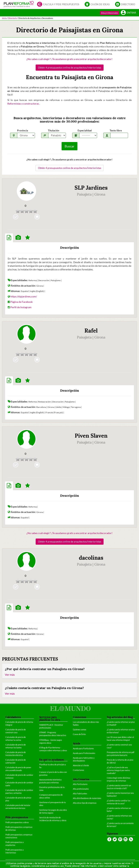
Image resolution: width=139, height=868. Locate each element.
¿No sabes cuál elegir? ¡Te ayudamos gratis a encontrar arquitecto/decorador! (69, 59)
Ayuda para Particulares (83, 748)
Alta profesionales (109, 13)
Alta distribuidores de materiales (87, 798)
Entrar (128, 13)
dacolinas (91, 558)
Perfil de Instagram (21, 307)
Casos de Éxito (79, 734)
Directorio (125, 5)
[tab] (9, 238)
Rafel (91, 331)
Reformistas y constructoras (23, 104)
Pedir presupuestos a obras (17, 822)
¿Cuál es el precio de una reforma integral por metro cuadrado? (118, 770)
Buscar (69, 146)
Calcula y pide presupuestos (58, 5)
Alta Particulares (80, 784)
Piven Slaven (91, 436)
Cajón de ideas (97, 5)
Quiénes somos (80, 729)
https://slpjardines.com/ (24, 296)
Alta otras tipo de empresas (85, 803)
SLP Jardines (91, 188)
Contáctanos (79, 770)
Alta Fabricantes (80, 793)
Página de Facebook (22, 302)
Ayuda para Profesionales (84, 753)
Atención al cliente (81, 765)
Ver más (10, 675)
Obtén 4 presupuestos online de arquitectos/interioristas (70, 67)
